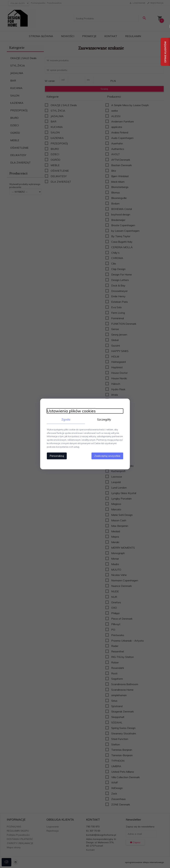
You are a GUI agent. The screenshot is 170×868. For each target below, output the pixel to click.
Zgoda (66, 419)
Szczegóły (104, 419)
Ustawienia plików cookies (71, 411)
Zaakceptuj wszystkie (107, 456)
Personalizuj (57, 456)
